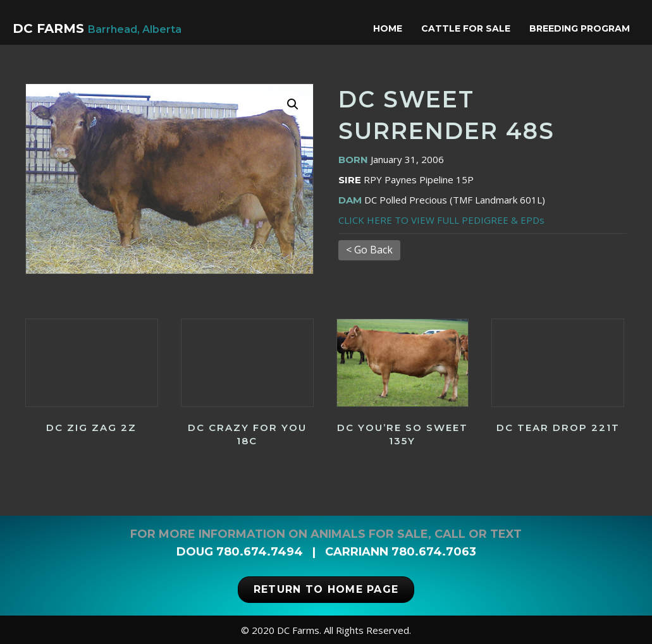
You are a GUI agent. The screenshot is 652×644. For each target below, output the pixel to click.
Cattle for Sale (469, 28)
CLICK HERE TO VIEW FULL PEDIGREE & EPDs (441, 220)
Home (391, 28)
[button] (293, 104)
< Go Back (369, 250)
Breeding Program (583, 28)
